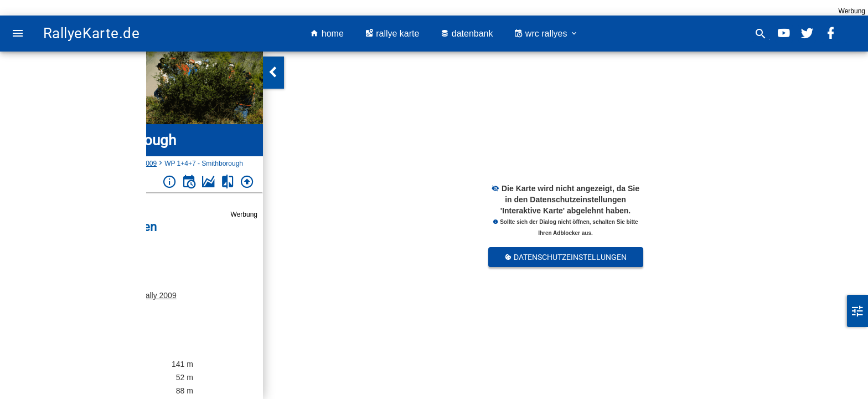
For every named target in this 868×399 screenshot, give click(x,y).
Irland (48, 163)
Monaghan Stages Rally (99, 163)
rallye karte (392, 34)
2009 (149, 163)
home (327, 34)
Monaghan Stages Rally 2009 (126, 295)
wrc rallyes (546, 34)
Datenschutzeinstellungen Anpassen (565, 260)
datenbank (466, 34)
